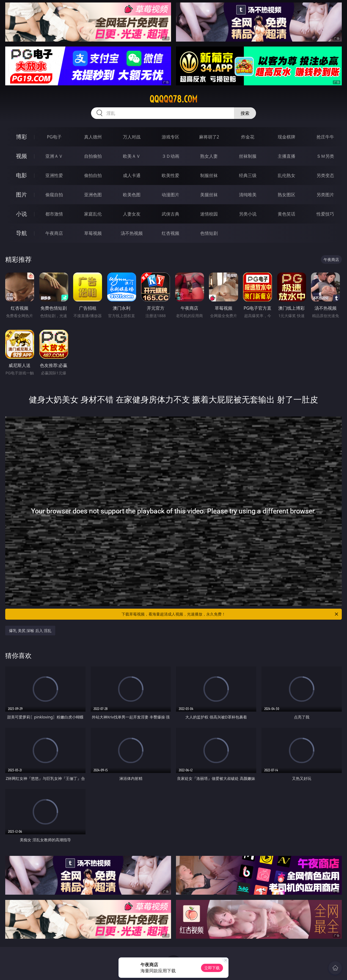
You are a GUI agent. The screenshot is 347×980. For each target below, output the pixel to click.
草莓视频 (93, 233)
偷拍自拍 (93, 175)
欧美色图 (132, 195)
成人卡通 (132, 175)
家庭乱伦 (93, 214)
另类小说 (248, 214)
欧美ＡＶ (132, 156)
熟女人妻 (209, 156)
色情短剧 (209, 233)
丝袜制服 (248, 156)
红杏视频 (170, 233)
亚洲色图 (93, 195)
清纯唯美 (248, 195)
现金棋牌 (287, 137)
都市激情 (54, 214)
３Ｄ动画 (170, 156)
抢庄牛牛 (325, 137)
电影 (21, 175)
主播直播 (287, 156)
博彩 (21, 137)
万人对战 (132, 137)
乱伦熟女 (287, 175)
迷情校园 (209, 214)
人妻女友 (132, 214)
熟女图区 (287, 195)
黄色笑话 (287, 214)
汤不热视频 (132, 233)
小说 (21, 214)
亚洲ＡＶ (54, 156)
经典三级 (248, 175)
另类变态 (325, 175)
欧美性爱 (170, 175)
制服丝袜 (209, 175)
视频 (21, 156)
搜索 (245, 113)
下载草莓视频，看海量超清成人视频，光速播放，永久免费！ (230, 614)
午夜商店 (54, 233)
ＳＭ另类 (325, 156)
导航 (21, 233)
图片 (21, 194)
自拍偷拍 (93, 156)
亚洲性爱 (54, 175)
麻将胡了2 (209, 137)
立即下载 (212, 968)
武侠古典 (170, 214)
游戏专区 (170, 137)
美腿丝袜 (209, 195)
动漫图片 (170, 195)
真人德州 (93, 137)
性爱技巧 (325, 214)
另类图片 (325, 195)
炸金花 (248, 137)
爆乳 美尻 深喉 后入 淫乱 (30, 631)
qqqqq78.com (173, 99)
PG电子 (54, 137)
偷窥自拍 (54, 195)
